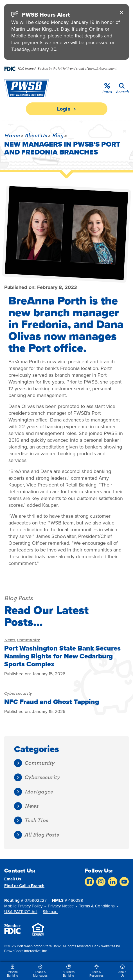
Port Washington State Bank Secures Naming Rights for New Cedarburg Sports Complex (62, 656)
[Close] (121, 12)
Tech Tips (31, 821)
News (10, 640)
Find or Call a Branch (24, 886)
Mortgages (33, 792)
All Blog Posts (37, 835)
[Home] (26, 89)
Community (28, 640)
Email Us (13, 879)
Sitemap (50, 912)
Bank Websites (104, 946)
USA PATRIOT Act (21, 912)
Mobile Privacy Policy (23, 906)
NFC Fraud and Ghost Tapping (52, 702)
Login (66, 109)
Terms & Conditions (97, 906)
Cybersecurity (18, 693)
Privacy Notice (61, 906)
